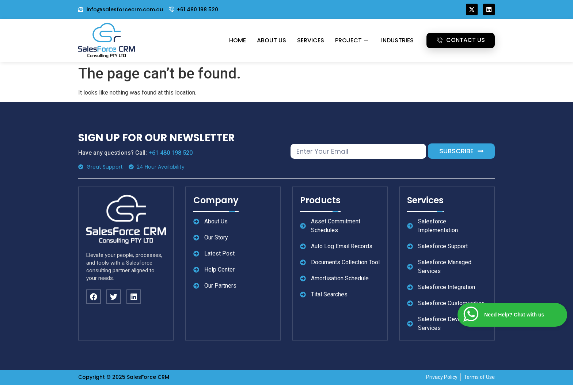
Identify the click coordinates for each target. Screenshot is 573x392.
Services (311, 40)
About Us (272, 40)
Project (352, 40)
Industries (397, 40)
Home (238, 40)
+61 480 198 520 (170, 153)
